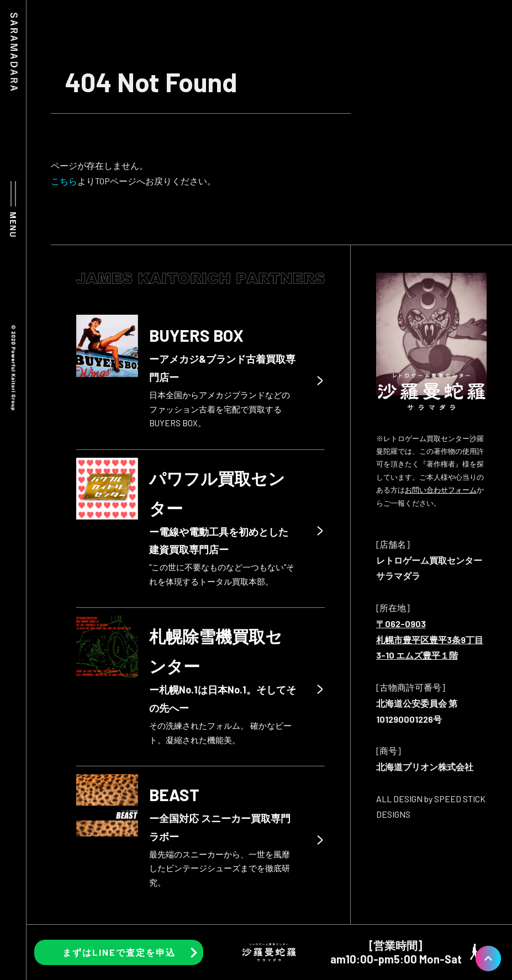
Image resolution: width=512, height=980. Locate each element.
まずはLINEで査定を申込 (119, 952)
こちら (64, 181)
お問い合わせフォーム (441, 490)
